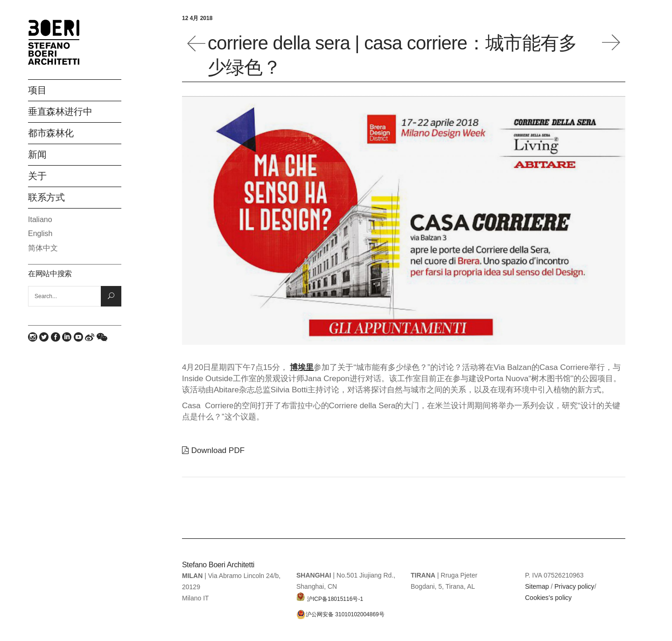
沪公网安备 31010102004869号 (340, 614)
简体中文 (43, 248)
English (40, 233)
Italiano (40, 219)
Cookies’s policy (548, 598)
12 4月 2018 (197, 18)
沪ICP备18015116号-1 (330, 597)
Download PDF (213, 450)
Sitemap (537, 586)
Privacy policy (574, 586)
